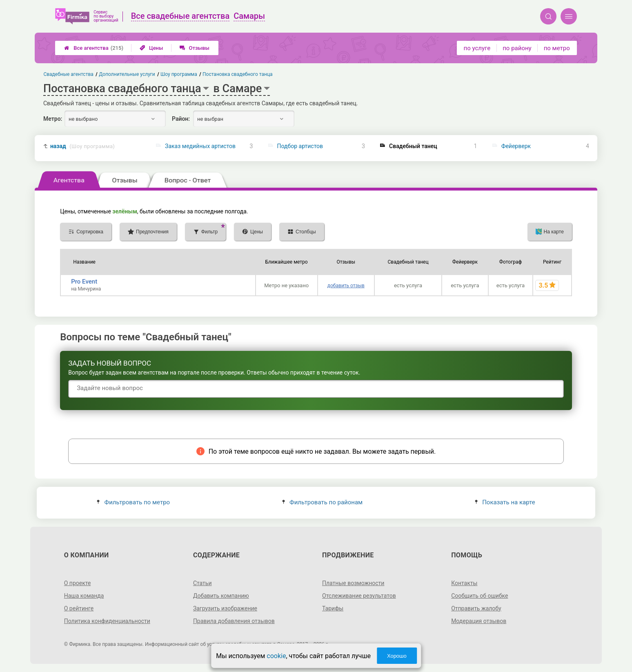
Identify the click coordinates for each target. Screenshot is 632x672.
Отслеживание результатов (359, 596)
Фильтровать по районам (322, 502)
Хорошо (397, 656)
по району (517, 48)
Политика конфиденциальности (107, 621)
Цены (151, 48)
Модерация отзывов (479, 621)
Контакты (464, 583)
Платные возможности (353, 583)
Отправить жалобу (476, 608)
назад (82, 146)
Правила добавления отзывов (234, 621)
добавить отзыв (346, 286)
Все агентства (94, 48)
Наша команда (84, 596)
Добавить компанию (221, 596)
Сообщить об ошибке (480, 596)
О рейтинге (79, 608)
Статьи (203, 583)
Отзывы (195, 48)
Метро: (53, 119)
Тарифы (333, 608)
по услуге (477, 48)
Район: (181, 119)
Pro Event (84, 282)
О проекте (78, 583)
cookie (276, 656)
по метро (557, 48)
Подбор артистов (300, 146)
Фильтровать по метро (133, 502)
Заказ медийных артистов (200, 146)
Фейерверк (516, 146)
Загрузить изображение (225, 608)
